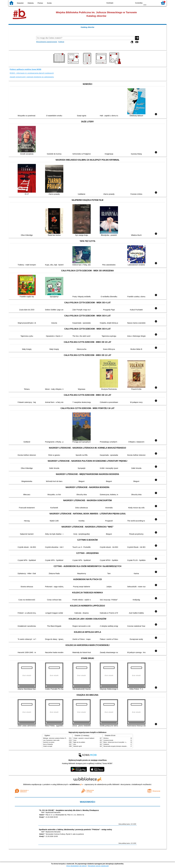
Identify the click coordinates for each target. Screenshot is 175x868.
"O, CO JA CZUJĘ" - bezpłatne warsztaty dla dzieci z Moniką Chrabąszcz (69, 810)
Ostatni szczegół (48, 746)
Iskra (75, 744)
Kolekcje (61, 42)
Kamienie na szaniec (49, 742)
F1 (149, 3)
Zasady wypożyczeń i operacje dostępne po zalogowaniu (32, 77)
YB (126, 3)
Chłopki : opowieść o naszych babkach (84, 738)
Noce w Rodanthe (48, 744)
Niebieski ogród (77, 746)
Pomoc (40, 3)
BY (131, 3)
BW (121, 3)
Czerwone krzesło (108, 740)
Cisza (75, 740)
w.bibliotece (76, 784)
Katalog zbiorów (87, 27)
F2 (155, 3)
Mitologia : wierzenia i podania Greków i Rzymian (57, 738)
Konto (49, 3)
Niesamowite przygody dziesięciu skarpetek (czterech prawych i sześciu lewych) (125, 746)
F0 (145, 3)
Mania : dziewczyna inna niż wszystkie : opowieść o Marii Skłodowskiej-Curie (124, 742)
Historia (31, 3)
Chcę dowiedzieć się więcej (76, 866)
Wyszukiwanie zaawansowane (47, 42)
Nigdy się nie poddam (79, 742)
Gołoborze (106, 744)
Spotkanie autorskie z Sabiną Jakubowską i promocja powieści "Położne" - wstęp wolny (75, 830)
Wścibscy (106, 738)
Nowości (20, 3)
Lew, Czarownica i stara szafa (51, 740)
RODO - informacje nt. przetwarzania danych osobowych (32, 73)
